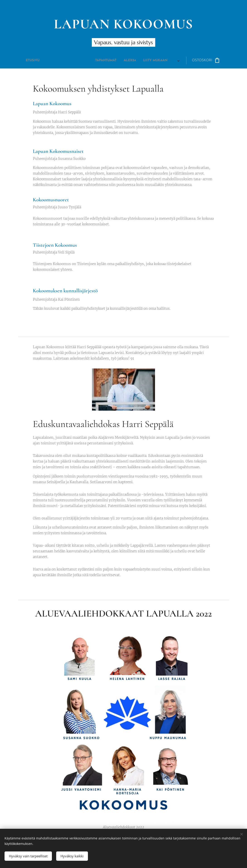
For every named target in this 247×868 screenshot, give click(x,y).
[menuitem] (82, 61)
